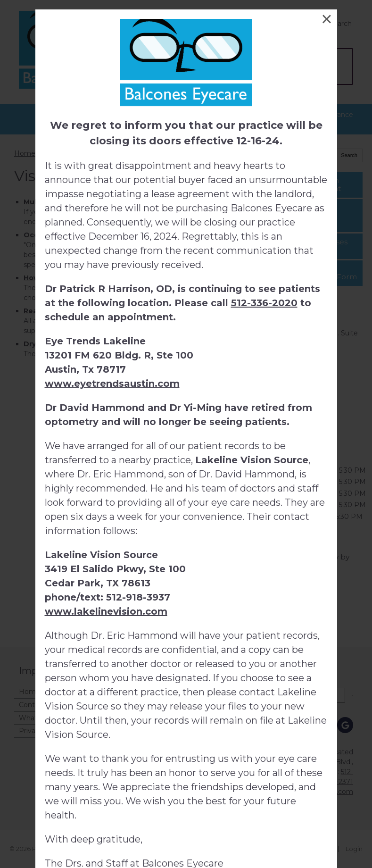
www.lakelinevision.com (106, 611)
